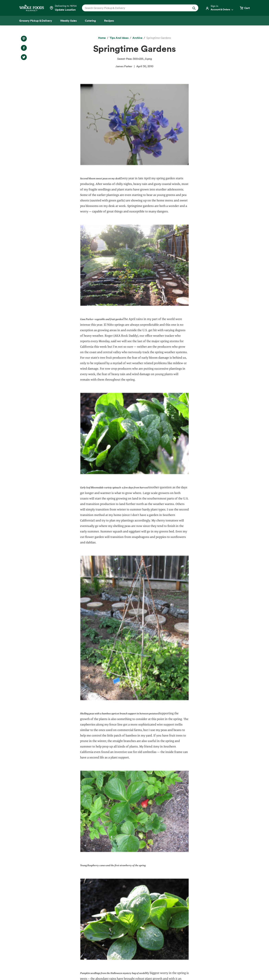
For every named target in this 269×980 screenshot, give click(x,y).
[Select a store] (63, 8)
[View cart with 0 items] (245, 8)
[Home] (102, 38)
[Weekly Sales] (68, 21)
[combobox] (135, 8)
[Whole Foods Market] (32, 8)
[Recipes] (109, 21)
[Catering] (90, 21)
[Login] (220, 8)
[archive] (137, 38)
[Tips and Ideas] (119, 38)
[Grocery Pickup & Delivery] (36, 21)
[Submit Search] (194, 8)
